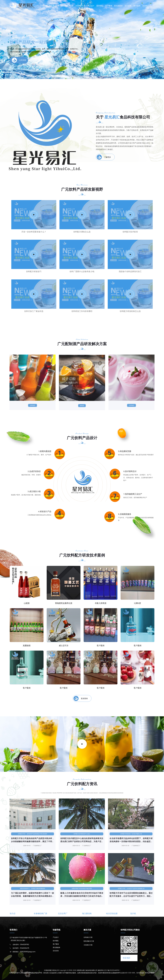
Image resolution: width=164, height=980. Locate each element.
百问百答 (128, 6)
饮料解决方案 (54, 6)
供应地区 (127, 958)
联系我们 (146, 6)
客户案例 (109, 6)
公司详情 (19, 59)
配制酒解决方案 (67, 6)
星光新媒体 (118, 6)
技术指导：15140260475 (21, 948)
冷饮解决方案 (80, 6)
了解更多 (104, 157)
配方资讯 (137, 6)
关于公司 (44, 6)
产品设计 (91, 6)
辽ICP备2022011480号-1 (112, 970)
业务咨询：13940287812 (21, 945)
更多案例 (81, 698)
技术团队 (100, 6)
